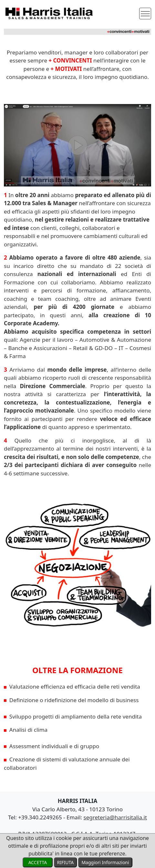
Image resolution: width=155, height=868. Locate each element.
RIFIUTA (65, 862)
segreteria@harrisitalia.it (115, 817)
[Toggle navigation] (145, 14)
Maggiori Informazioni (105, 862)
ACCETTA (37, 862)
